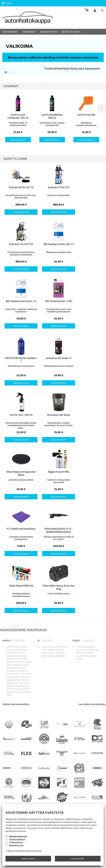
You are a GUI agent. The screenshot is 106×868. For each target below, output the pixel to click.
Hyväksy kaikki (78, 859)
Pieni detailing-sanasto (48, 709)
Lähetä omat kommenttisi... (16, 577)
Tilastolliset (16, 842)
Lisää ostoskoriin (18, 140)
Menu (7, 3)
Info (20, 694)
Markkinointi (16, 845)
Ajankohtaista (49, 32)
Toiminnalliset (17, 839)
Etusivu (9, 694)
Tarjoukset (29, 32)
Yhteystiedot (74, 694)
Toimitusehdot (34, 694)
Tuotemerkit (10, 32)
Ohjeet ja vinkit (71, 32)
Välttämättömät (18, 836)
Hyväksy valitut (28, 859)
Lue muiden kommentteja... (92, 577)
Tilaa (53, 736)
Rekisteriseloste (54, 694)
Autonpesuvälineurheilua (19, 709)
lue (44, 743)
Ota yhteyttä (92, 694)
